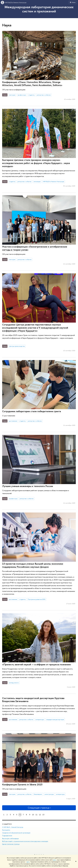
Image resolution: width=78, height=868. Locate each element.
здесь (55, 860)
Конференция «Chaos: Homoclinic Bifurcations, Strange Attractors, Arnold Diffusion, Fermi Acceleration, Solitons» (32, 84)
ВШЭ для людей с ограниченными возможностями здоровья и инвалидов (25, 841)
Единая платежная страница (11, 844)
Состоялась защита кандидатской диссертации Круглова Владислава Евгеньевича (33, 700)
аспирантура (40, 719)
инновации (37, 181)
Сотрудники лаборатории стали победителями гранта (32, 411)
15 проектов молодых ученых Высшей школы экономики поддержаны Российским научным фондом (33, 565)
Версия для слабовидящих (10, 838)
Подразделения (7, 836)
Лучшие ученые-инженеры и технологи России (28, 486)
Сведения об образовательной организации (16, 833)
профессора (22, 95)
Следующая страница (39, 808)
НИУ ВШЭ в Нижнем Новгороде (16, 2)
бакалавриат (38, 794)
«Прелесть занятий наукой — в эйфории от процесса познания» (37, 664)
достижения (13, 421)
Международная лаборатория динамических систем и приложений (39, 9)
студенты (31, 95)
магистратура (49, 794)
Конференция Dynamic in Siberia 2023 (22, 784)
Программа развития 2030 (37, 599)
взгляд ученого (14, 683)
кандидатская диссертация (55, 719)
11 (36, 815)
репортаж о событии (44, 95)
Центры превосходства (17, 346)
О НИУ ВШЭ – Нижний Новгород (13, 827)
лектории (12, 95)
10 (33, 815)
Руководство (6, 830)
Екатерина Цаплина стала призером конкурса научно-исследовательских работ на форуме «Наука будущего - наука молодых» (36, 163)
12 (40, 815)
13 (43, 815)
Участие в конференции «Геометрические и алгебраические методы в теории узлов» (35, 248)
